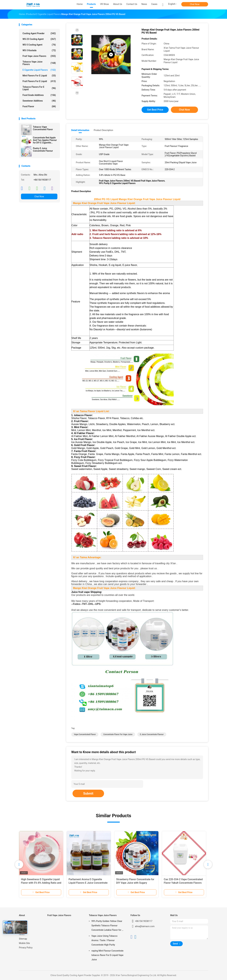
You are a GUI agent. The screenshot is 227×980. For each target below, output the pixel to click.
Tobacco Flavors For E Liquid (39, 88)
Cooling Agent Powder (39, 33)
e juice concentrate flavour (152, 734)
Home (22, 921)
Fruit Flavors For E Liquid (39, 81)
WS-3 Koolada (39, 50)
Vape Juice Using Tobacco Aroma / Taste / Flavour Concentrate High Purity (104, 940)
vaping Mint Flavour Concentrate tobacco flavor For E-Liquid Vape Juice (107, 955)
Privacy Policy (26, 948)
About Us (23, 930)
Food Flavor (39, 106)
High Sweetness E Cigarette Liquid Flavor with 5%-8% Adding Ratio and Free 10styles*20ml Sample (41, 883)
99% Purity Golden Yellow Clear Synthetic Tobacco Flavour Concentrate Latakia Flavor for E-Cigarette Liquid (108, 926)
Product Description (103, 130)
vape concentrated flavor (85, 734)
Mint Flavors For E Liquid (39, 76)
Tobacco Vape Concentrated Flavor (43, 128)
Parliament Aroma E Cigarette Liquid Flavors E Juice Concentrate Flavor (88, 883)
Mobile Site (24, 943)
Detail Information (80, 130)
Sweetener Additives (39, 101)
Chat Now (195, 4)
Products (23, 926)
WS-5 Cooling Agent (39, 45)
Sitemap (23, 939)
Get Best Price (155, 110)
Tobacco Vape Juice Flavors (39, 63)
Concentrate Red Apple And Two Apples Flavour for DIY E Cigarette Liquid (45, 140)
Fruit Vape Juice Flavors (39, 56)
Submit (88, 793)
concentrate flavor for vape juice (118, 734)
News (22, 934)
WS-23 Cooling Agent (39, 39)
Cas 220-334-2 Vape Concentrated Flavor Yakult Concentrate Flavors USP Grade (183, 883)
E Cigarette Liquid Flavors (39, 70)
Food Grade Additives (39, 95)
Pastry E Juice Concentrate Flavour (43, 150)
